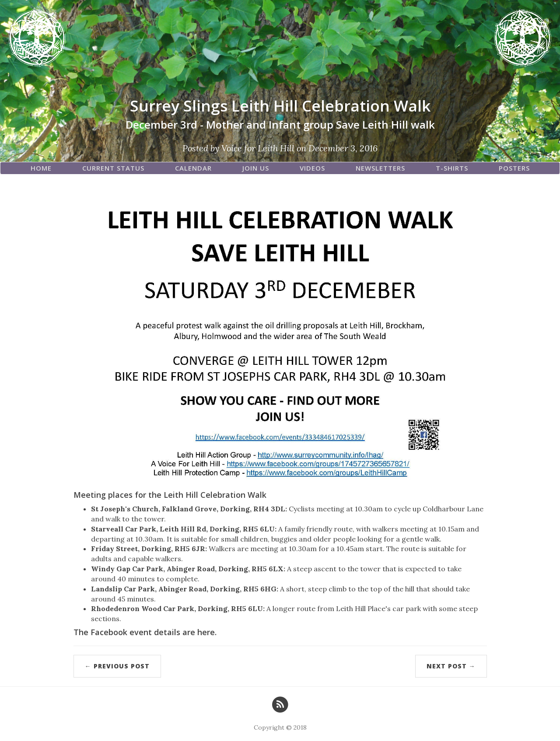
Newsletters (380, 168)
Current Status (113, 168)
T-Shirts (452, 168)
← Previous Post (117, 666)
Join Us (256, 168)
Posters (514, 168)
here (206, 632)
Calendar (193, 168)
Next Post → (451, 666)
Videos (312, 168)
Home (41, 168)
